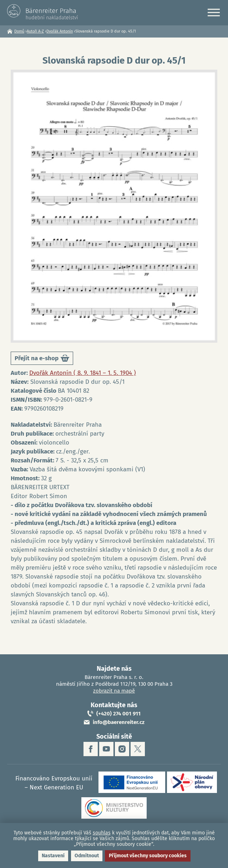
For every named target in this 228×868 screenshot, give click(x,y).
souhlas (102, 833)
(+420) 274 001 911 (118, 714)
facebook (91, 749)
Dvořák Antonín (60, 31)
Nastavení (53, 856)
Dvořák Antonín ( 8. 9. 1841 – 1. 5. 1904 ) (83, 373)
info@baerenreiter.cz (119, 722)
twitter (138, 749)
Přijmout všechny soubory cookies (148, 856)
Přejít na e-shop (42, 359)
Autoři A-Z (35, 31)
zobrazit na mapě (114, 691)
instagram (122, 749)
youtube (106, 749)
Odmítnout (87, 856)
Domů (19, 31)
